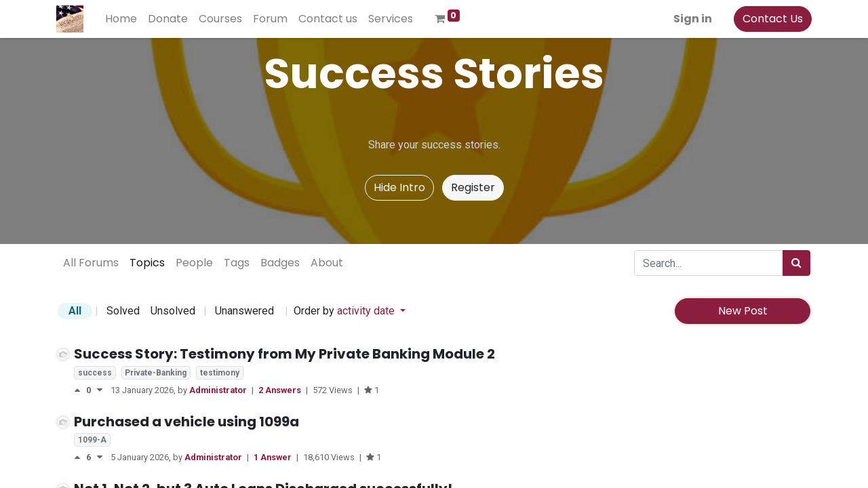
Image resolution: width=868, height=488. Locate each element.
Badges (280, 263)
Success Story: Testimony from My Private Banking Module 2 (284, 354)
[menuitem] (122, 19)
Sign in (691, 19)
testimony (220, 373)
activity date (367, 311)
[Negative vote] (100, 390)
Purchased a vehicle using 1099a (186, 422)
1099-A (92, 440)
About (327, 263)
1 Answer (274, 457)
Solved (123, 311)
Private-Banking (156, 373)
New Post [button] (743, 311)
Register (473, 187)
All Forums (91, 263)
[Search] (796, 263)
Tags (237, 263)
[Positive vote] (80, 390)
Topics (147, 263)
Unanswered (244, 311)
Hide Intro (399, 187)
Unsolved (173, 311)
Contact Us (771, 19)
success (95, 373)
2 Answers (281, 390)
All (75, 311)
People (194, 263)
